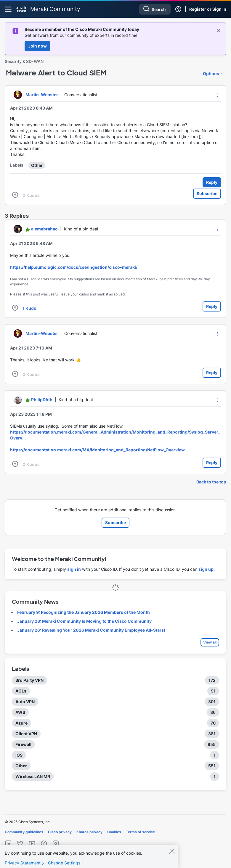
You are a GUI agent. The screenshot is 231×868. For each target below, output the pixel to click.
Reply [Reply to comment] (212, 306)
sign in (74, 569)
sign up (206, 569)
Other (37, 165)
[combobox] (155, 9)
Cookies (114, 832)
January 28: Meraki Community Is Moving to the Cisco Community (84, 621)
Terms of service (140, 832)
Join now (37, 46)
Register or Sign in (208, 9)
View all (210, 642)
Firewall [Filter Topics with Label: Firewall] (23, 744)
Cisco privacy (60, 832)
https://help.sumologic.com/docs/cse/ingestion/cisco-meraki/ (74, 267)
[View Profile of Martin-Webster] (42, 95)
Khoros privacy (89, 832)
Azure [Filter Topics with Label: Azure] (21, 723)
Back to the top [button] (211, 482)
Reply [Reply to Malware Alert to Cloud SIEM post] (212, 182)
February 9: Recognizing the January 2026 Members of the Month (84, 612)
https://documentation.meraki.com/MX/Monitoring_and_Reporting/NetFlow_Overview (97, 450)
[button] (218, 95)
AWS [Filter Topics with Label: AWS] (20, 712)
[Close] (172, 854)
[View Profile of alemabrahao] (44, 229)
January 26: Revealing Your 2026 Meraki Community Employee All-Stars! (91, 630)
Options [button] (211, 73)
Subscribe (207, 193)
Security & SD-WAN (24, 61)
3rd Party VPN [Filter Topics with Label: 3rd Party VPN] (29, 680)
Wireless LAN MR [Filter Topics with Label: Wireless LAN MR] (33, 776)
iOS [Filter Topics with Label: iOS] (19, 755)
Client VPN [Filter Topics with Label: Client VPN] (26, 734)
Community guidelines (24, 832)
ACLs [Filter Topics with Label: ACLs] (21, 691)
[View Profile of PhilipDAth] (42, 400)
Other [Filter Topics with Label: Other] (21, 766)
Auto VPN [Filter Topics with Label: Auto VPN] (25, 702)
